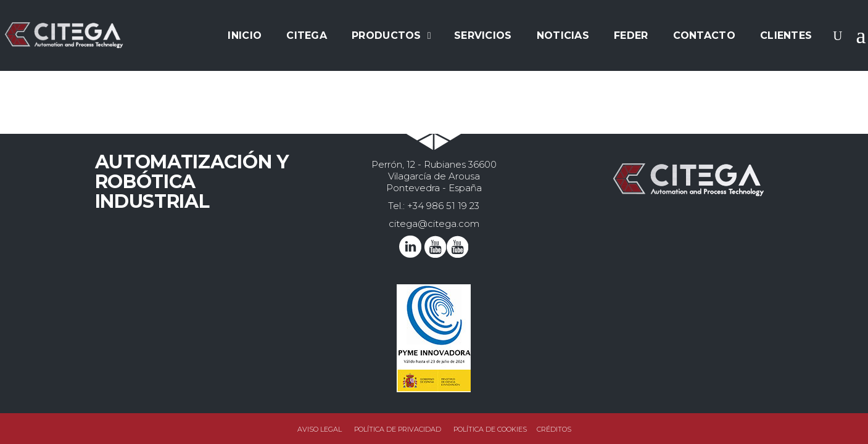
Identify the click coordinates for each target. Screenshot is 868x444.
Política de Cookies (490, 429)
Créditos (554, 429)
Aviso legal (320, 429)
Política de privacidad (398, 429)
